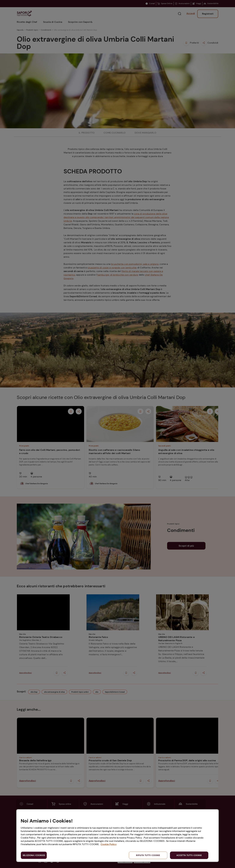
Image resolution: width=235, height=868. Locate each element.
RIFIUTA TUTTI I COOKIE (148, 855)
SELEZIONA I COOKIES (34, 855)
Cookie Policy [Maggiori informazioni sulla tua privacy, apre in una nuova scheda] (109, 844)
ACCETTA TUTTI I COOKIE (189, 855)
